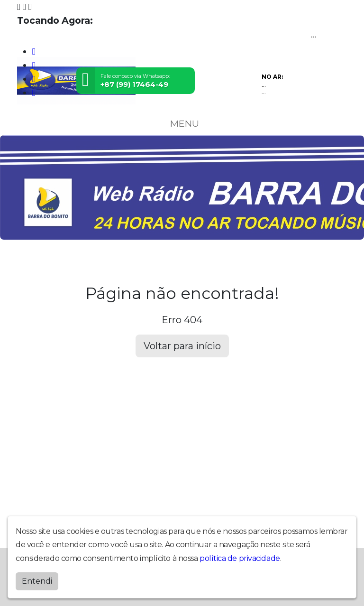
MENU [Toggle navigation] (182, 123)
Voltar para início (182, 346)
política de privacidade (240, 558)
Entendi (37, 581)
